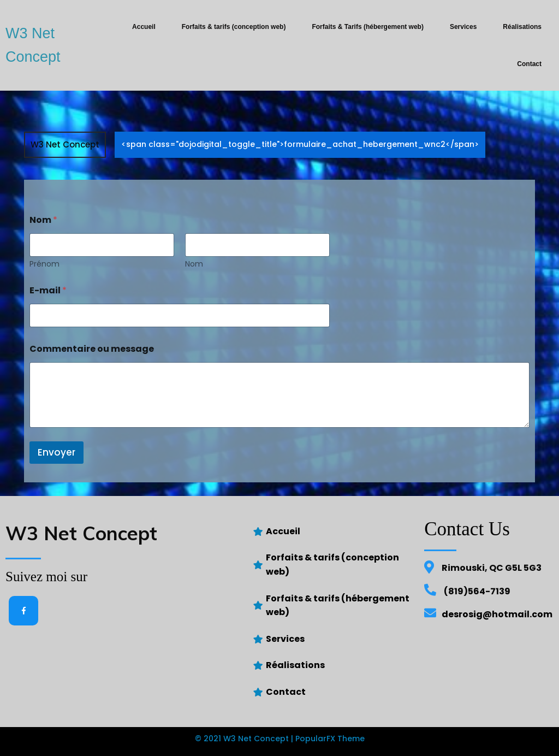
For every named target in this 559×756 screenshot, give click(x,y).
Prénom (44, 264)
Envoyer (57, 452)
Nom (194, 264)
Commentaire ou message (92, 349)
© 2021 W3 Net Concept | (245, 739)
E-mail (48, 290)
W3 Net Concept (65, 144)
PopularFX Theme (330, 739)
